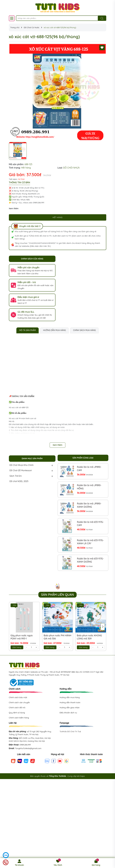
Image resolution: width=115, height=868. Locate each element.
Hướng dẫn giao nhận (70, 708)
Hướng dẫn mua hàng (70, 697)
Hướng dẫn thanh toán (70, 702)
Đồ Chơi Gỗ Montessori (21, 470)
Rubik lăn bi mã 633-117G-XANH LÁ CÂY (90, 542)
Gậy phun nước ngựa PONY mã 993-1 (22, 637)
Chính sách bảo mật (18, 697)
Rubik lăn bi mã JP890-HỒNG (89, 487)
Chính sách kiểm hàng (19, 718)
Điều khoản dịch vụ (68, 713)
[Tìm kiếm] (102, 18)
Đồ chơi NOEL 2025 (19, 481)
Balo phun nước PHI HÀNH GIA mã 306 (58, 637)
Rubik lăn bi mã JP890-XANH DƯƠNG (89, 505)
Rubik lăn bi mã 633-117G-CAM (90, 524)
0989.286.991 (25, 745)
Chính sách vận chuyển (19, 702)
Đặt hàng (17, 647)
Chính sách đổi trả (17, 708)
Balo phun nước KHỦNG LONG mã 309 (89, 637)
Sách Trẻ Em (16, 476)
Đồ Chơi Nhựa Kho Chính (22, 465)
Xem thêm (14, 208)
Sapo (82, 776)
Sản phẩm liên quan (58, 595)
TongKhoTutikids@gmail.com (28, 748)
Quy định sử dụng (17, 713)
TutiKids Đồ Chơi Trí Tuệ (70, 731)
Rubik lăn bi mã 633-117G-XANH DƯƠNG (90, 560)
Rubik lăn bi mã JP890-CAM (89, 468)
